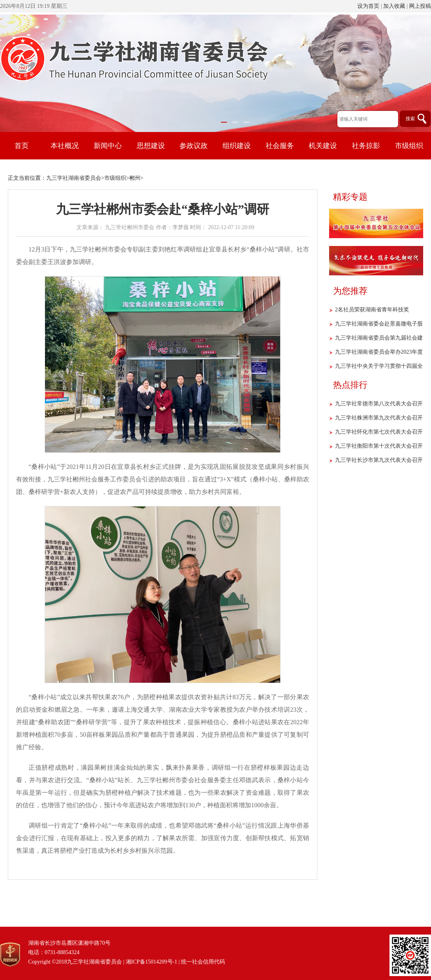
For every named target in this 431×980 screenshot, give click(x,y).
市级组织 (115, 178)
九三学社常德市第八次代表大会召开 (379, 404)
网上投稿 (420, 6)
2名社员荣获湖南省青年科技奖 (372, 310)
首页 (22, 146)
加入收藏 (394, 6)
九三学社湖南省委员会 (74, 178)
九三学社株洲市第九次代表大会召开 (379, 418)
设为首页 (368, 6)
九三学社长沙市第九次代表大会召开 (379, 460)
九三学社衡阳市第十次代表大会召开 (379, 446)
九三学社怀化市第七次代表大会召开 (379, 432)
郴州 (135, 178)
